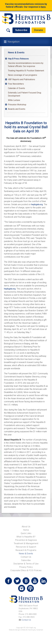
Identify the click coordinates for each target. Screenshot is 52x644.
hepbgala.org (37, 204)
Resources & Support (26, 547)
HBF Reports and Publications (21, 79)
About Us (26, 527)
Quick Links (26, 533)
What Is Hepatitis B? (26, 537)
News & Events (16, 52)
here (43, 7)
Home (26, 530)
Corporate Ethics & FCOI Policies (26, 570)
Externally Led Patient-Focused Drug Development (25, 94)
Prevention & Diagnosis (26, 540)
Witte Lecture (14, 100)
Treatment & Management (26, 543)
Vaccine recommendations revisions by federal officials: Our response (26, 65)
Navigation (14, 42)
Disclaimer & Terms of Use (26, 564)
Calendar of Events (16, 88)
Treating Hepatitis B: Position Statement (26, 71)
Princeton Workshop (17, 105)
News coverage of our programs (23, 75)
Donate (39, 30)
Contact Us (26, 557)
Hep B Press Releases (18, 59)
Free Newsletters (16, 84)
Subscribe (21, 30)
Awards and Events (17, 109)
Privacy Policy (26, 567)
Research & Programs (26, 550)
